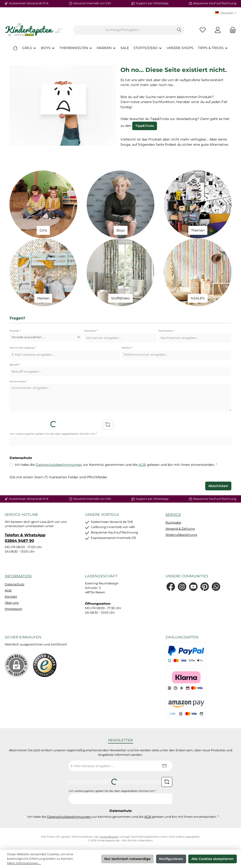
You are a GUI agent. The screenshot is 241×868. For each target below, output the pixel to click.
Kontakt (11, 597)
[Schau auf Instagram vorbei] (182, 587)
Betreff (15, 365)
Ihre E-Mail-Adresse (23, 348)
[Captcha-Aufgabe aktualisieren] (108, 425)
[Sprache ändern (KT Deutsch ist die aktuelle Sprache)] (226, 13)
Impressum (14, 609)
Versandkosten (109, 837)
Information (18, 576)
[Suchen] (179, 30)
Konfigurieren (171, 859)
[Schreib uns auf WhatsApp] (216, 587)
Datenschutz (15, 584)
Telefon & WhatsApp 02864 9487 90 (25, 538)
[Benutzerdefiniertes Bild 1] (45, 665)
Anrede (15, 331)
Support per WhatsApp (152, 3)
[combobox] (124, 30)
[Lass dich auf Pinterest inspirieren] (205, 587)
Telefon (127, 348)
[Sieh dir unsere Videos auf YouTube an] (193, 587)
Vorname (91, 331)
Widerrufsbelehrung (181, 535)
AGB (142, 465)
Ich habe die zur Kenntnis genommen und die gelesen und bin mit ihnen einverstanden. (116, 465)
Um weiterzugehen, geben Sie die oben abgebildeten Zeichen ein (53, 434)
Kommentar (18, 382)
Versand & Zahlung (180, 529)
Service (173, 515)
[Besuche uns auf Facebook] (171, 587)
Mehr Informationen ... (24, 863)
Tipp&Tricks (145, 126)
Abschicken (218, 486)
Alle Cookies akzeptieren (213, 859)
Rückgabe (173, 523)
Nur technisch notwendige (127, 859)
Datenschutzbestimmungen (59, 465)
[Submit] (164, 766)
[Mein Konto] (218, 30)
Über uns (12, 603)
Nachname (167, 331)
